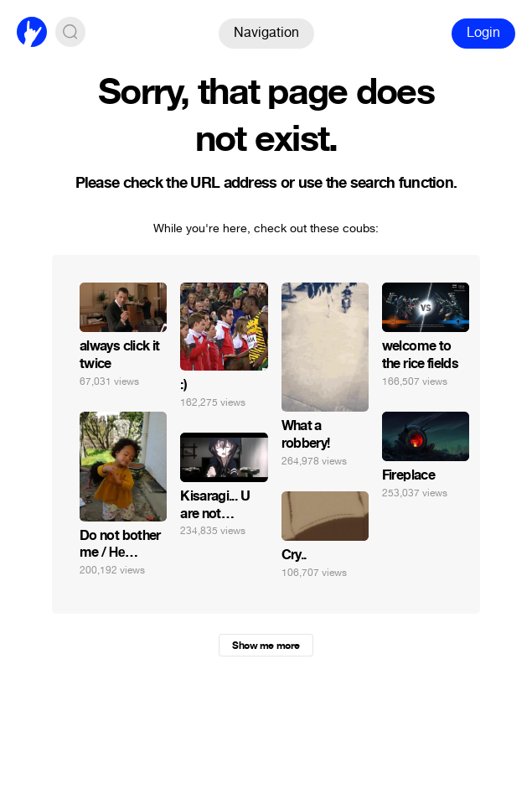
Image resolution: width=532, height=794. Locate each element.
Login (483, 32)
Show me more (266, 646)
